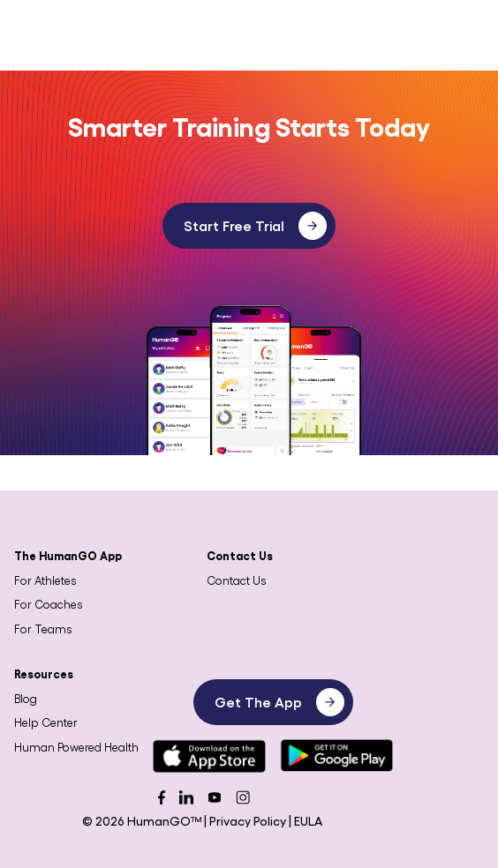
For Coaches (49, 604)
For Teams (43, 629)
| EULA (306, 820)
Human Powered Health (76, 747)
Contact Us (237, 580)
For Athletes (45, 580)
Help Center (46, 722)
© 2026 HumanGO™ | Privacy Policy (185, 820)
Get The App (279, 702)
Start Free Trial (255, 226)
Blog (26, 698)
